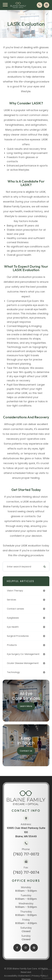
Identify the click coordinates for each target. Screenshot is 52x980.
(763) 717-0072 (26, 854)
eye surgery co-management (23, 654)
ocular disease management (23, 663)
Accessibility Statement (17, 976)
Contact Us (26, 751)
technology (13, 672)
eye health (13, 627)
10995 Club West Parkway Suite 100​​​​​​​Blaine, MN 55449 (26, 832)
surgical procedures (18, 636)
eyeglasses (13, 618)
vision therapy (15, 591)
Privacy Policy (39, 976)
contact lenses (15, 609)
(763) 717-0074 (26, 872)
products (12, 645)
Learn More (26, 706)
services (12, 600)
